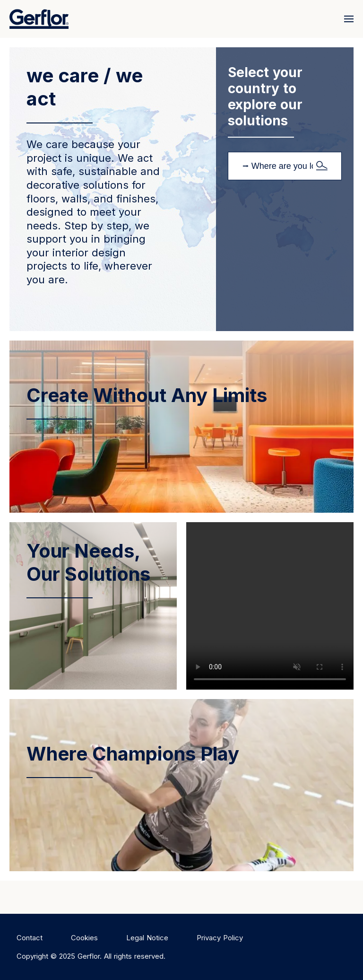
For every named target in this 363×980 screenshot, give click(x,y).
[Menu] (347, 19)
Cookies (84, 938)
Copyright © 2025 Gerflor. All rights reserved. (91, 956)
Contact (30, 938)
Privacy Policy (220, 938)
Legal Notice (147, 938)
